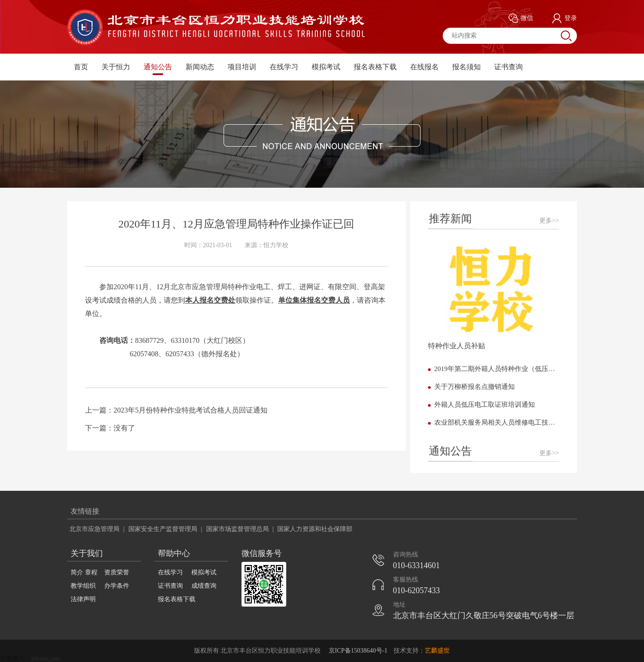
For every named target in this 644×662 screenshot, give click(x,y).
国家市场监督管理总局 (237, 529)
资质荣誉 (117, 572)
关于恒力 (116, 67)
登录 (565, 18)
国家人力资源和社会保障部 (315, 529)
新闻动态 (200, 67)
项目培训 (242, 67)
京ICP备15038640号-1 (358, 651)
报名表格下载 (375, 67)
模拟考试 (326, 67)
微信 (521, 18)
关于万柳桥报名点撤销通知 (475, 387)
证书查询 (508, 67)
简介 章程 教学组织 (84, 579)
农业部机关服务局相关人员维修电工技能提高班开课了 (497, 422)
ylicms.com (46, 659)
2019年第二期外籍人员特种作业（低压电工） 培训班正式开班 (497, 369)
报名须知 (466, 67)
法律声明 (83, 599)
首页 (81, 67)
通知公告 (158, 67)
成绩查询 (204, 586)
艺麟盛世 (437, 651)
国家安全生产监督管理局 (163, 529)
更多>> (549, 221)
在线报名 (424, 67)
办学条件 (117, 586)
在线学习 (284, 67)
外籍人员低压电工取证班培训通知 (485, 405)
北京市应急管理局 (94, 529)
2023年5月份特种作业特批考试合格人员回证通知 (191, 410)
